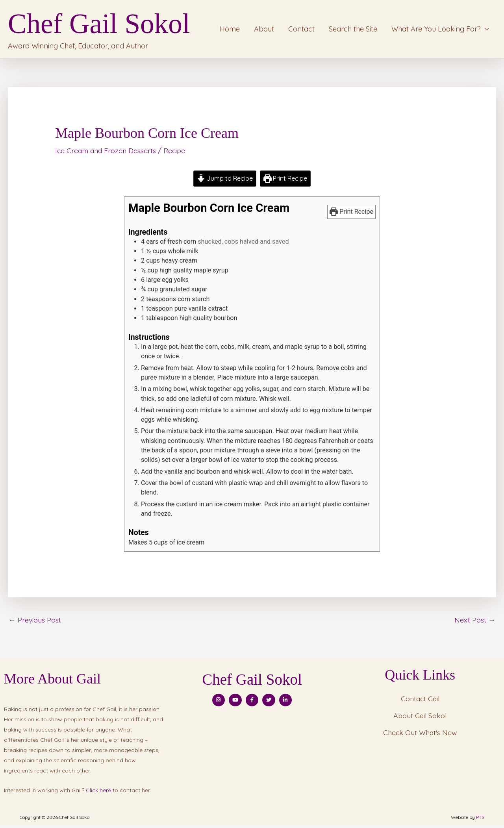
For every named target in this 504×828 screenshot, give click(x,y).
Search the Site (353, 30)
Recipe (177, 153)
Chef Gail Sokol (105, 25)
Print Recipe (285, 181)
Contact (301, 30)
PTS (480, 820)
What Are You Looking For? (436, 30)
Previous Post (35, 622)
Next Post (475, 622)
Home (230, 30)
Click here (98, 793)
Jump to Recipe (224, 181)
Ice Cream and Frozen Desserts (107, 153)
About (264, 30)
